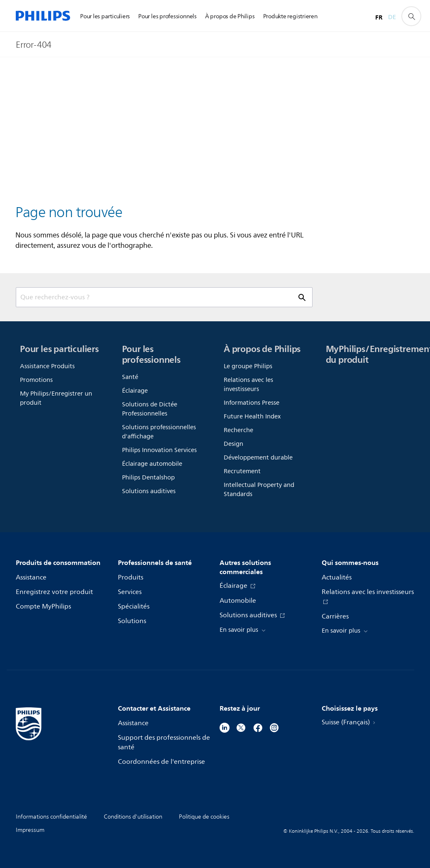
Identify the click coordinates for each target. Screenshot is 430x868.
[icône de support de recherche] (411, 16)
